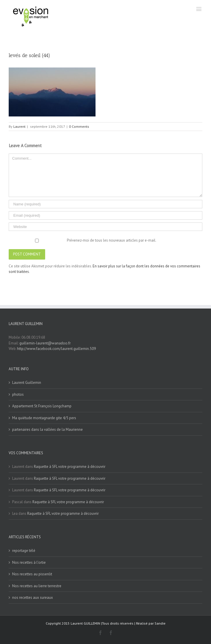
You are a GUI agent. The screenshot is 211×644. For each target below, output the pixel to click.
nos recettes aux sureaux (33, 598)
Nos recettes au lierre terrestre (37, 586)
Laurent (19, 126)
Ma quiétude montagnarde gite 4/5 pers (44, 418)
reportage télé (24, 551)
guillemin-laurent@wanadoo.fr (45, 343)
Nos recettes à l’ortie (29, 562)
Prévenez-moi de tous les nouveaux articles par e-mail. (112, 240)
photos (18, 394)
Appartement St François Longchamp (42, 406)
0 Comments (79, 126)
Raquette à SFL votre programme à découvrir (70, 467)
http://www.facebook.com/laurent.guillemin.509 (56, 349)
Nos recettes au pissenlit (32, 574)
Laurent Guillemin (27, 383)
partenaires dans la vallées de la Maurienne (47, 429)
